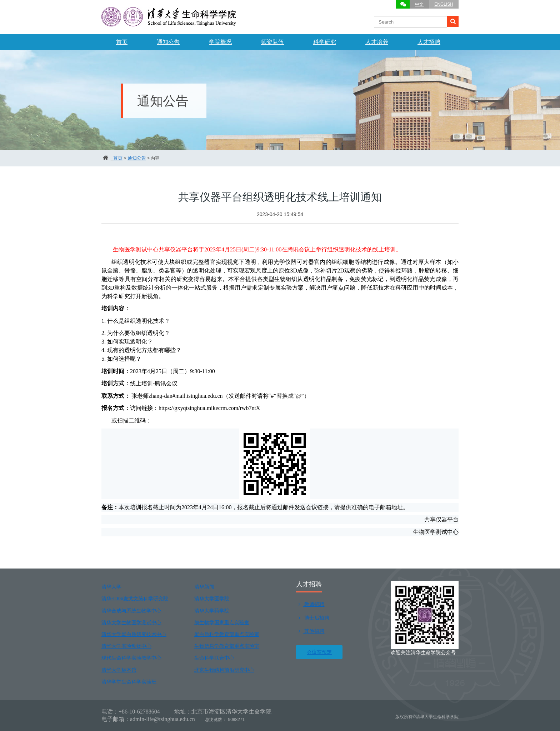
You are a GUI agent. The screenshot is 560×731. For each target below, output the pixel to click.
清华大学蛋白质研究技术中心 (134, 634)
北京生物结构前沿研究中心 (224, 670)
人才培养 (377, 42)
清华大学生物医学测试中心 (131, 622)
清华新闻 (204, 587)
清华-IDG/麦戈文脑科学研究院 (135, 599)
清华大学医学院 (212, 599)
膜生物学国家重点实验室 (222, 622)
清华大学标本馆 (119, 670)
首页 (122, 42)
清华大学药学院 (212, 611)
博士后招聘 (313, 618)
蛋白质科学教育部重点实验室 (227, 634)
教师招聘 (310, 604)
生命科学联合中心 (214, 658)
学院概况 (220, 42)
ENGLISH (444, 4)
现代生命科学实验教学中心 (131, 658)
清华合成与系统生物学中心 (131, 611)
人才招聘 (429, 42)
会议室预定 (319, 652)
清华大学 (111, 587)
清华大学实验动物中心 (126, 646)
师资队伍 (272, 42)
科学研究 (325, 42)
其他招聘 (310, 631)
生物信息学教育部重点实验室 (227, 646)
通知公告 (168, 42)
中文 (419, 4)
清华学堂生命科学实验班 (129, 682)
